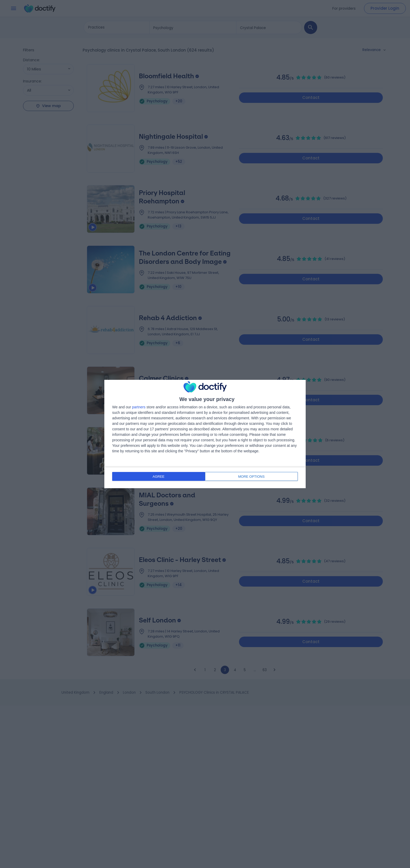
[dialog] (205, 434)
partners (139, 408)
